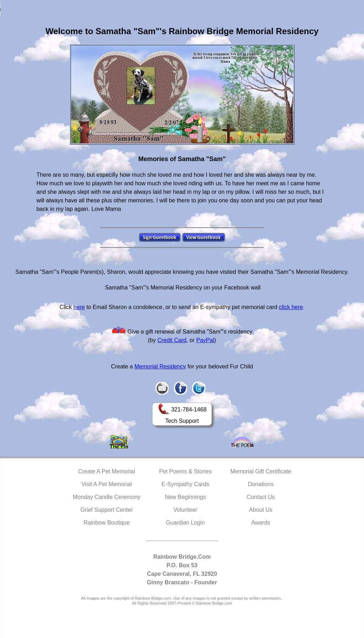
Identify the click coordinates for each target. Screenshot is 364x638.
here (79, 307)
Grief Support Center (107, 510)
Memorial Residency (160, 366)
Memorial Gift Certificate (261, 471)
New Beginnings (186, 497)
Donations (261, 484)
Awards (261, 523)
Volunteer (186, 510)
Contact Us (261, 497)
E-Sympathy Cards (185, 484)
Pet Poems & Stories (186, 471)
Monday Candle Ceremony (107, 497)
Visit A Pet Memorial (107, 484)
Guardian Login (185, 523)
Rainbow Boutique (107, 523)
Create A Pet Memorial (107, 471)
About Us (261, 510)
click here (291, 307)
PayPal (205, 340)
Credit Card (172, 340)
